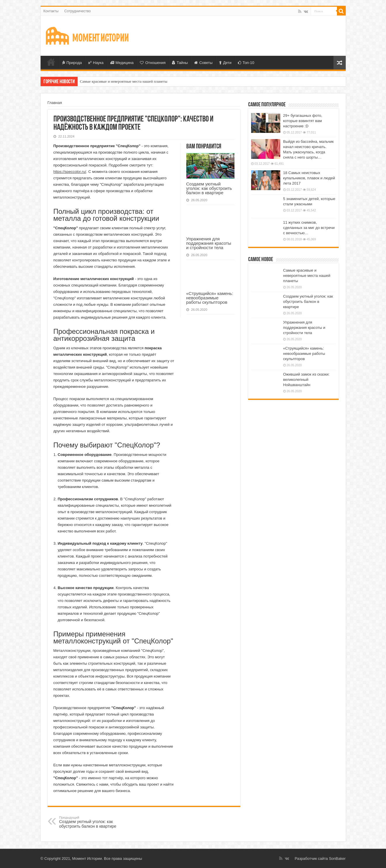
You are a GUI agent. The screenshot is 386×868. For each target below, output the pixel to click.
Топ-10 (246, 63)
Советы (203, 63)
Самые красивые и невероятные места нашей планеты (124, 81)
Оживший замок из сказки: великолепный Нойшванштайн (306, 380)
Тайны (180, 63)
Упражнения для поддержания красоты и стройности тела (209, 243)
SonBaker (337, 859)
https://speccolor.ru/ (70, 172)
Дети (225, 63)
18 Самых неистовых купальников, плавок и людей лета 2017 (309, 178)
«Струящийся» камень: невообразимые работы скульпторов (210, 298)
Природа (72, 63)
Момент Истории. (87, 859)
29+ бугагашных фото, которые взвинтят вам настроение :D (303, 121)
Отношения (153, 63)
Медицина (122, 63)
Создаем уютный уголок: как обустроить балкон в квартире (209, 188)
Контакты (51, 11)
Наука (96, 63)
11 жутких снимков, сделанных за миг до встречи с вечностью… (309, 228)
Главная (51, 62)
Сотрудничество (77, 11)
